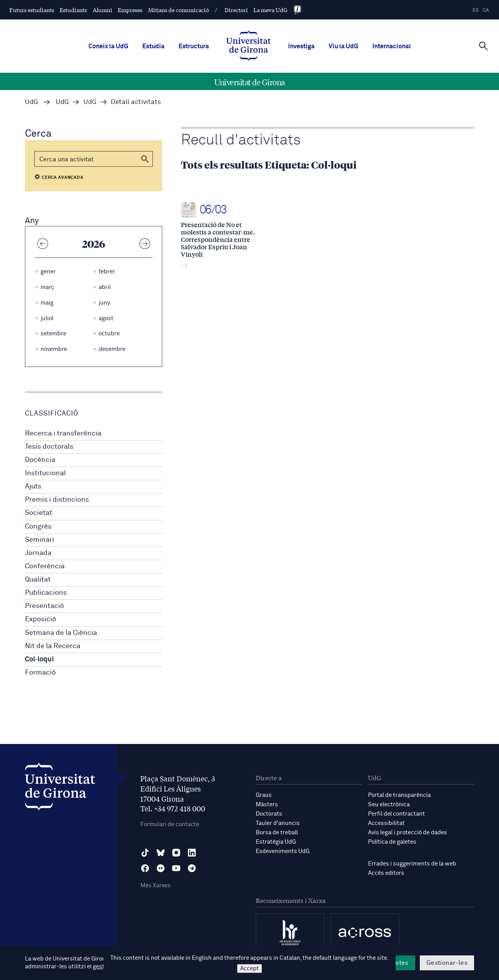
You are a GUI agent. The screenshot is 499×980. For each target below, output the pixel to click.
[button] (145, 159)
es (476, 10)
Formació (40, 673)
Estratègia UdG (276, 842)
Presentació (44, 606)
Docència (40, 460)
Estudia (153, 46)
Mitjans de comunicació (179, 10)
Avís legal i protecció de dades (408, 833)
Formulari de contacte (170, 824)
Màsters (267, 805)
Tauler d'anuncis (278, 823)
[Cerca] (483, 46)
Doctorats (269, 814)
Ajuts (33, 486)
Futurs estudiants (32, 10)
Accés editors (386, 873)
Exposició (41, 619)
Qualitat (38, 580)
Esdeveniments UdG (283, 851)
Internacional (392, 46)
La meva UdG (270, 10)
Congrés (38, 527)
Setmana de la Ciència (61, 633)
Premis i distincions (57, 500)
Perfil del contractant (396, 814)
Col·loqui (39, 659)
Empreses (130, 10)
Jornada (38, 553)
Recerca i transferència (63, 434)
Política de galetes (392, 842)
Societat (39, 513)
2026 (94, 243)
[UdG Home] (249, 46)
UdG (32, 102)
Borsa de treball (277, 833)
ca (486, 10)
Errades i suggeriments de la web (412, 864)
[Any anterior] (42, 243)
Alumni (103, 10)
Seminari (40, 540)
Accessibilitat (386, 823)
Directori (236, 10)
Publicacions (46, 593)
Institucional (45, 473)
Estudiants (73, 10)
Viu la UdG (343, 46)
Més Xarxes (156, 886)
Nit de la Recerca (53, 646)
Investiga (301, 46)
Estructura (194, 46)
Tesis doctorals (49, 447)
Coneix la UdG (108, 46)
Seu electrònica (389, 805)
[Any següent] (145, 243)
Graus (264, 795)
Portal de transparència (399, 795)
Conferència (45, 566)
